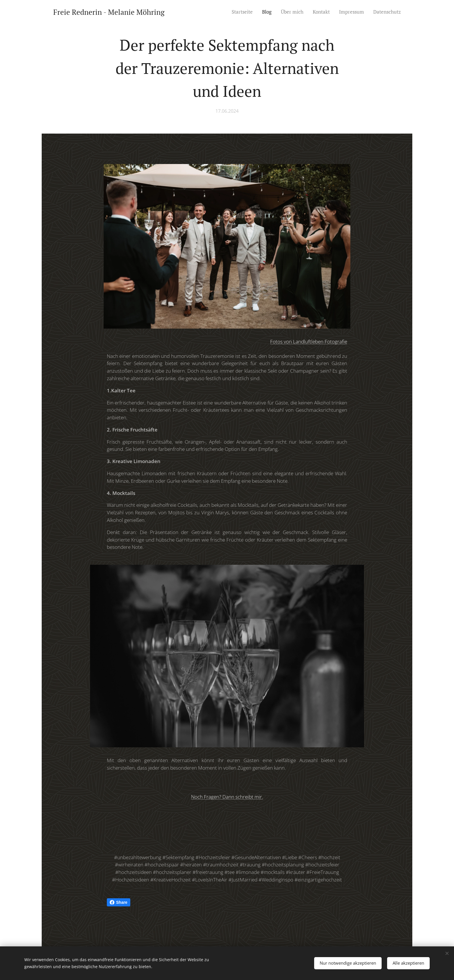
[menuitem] (244, 12)
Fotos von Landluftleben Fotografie (309, 341)
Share (119, 902)
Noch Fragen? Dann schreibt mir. (227, 796)
